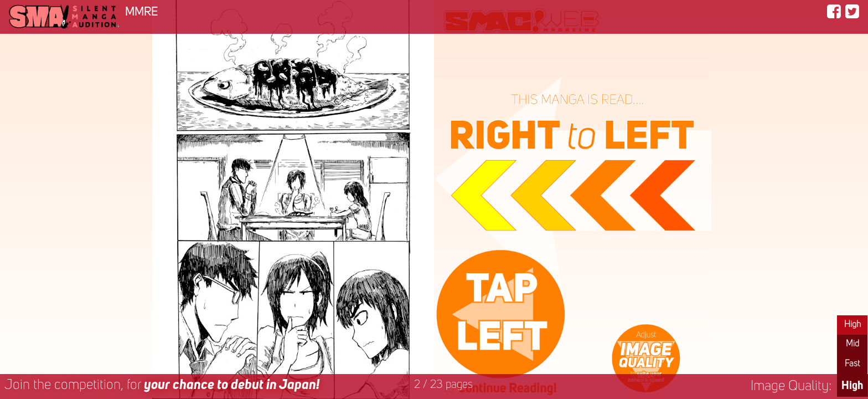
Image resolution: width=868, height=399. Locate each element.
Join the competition (162, 385)
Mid (852, 344)
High (852, 325)
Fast (852, 364)
